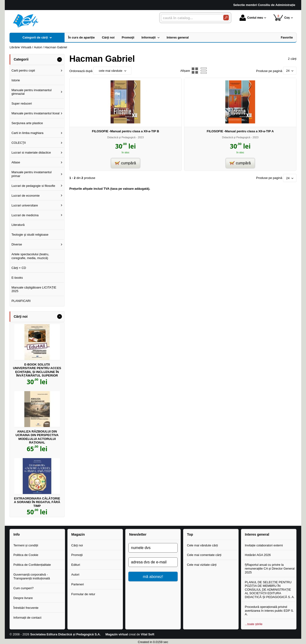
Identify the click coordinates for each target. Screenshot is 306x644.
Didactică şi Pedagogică (121, 137)
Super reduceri (22, 103)
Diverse (17, 244)
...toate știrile (254, 624)
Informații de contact (27, 618)
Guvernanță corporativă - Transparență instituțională (32, 576)
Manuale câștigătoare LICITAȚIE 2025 (34, 289)
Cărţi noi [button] (21, 316)
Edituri (76, 565)
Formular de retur (83, 594)
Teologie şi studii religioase (30, 235)
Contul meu (251, 18)
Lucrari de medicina (25, 215)
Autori (75, 575)
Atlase (16, 162)
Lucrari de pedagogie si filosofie (33, 186)
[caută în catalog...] (190, 18)
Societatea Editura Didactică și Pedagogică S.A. (65, 634)
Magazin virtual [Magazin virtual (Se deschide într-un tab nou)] (117, 634)
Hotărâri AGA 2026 (258, 555)
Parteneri (78, 584)
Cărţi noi (77, 545)
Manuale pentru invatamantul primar (32, 174)
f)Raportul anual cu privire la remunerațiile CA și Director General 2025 (270, 568)
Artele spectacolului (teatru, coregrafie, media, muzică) (30, 256)
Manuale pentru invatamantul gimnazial (32, 92)
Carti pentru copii (23, 70)
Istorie (16, 80)
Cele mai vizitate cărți (202, 565)
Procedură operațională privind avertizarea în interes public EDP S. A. (269, 611)
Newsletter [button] (138, 534)
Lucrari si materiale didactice (31, 153)
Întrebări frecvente (26, 608)
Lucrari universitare (25, 205)
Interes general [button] (257, 534)
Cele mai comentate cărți (204, 555)
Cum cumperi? (24, 588)
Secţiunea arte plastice (27, 123)
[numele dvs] (153, 548)
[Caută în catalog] (226, 18)
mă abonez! (153, 577)
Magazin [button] (78, 534)
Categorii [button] (21, 59)
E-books (17, 278)
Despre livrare (23, 598)
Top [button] (190, 534)
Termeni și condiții (26, 545)
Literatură (18, 225)
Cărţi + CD (19, 268)
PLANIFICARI (21, 301)
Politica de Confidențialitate (32, 565)
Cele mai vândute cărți (202, 545)
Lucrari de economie (26, 196)
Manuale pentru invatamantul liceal (36, 113)
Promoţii (77, 555)
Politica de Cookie (26, 555)
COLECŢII (19, 143)
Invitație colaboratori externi (264, 545)
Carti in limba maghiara (27, 133)
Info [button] (16, 534)
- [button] (60, 60)
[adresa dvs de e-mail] (153, 562)
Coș (281, 18)
